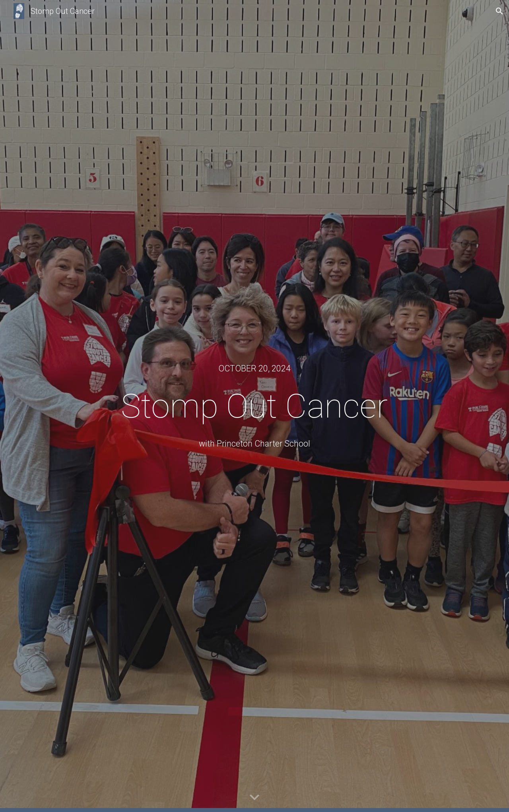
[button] (499, 11)
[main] (254, 368)
